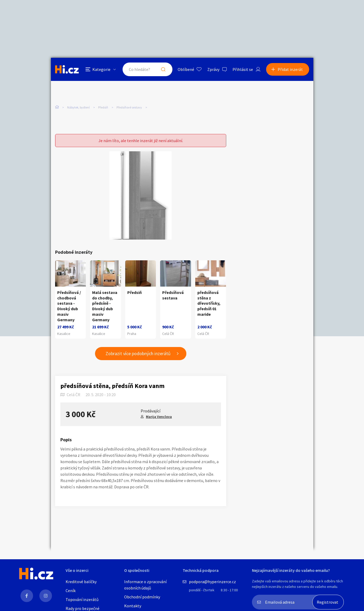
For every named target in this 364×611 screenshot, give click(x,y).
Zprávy (213, 69)
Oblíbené (186, 69)
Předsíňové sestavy (129, 107)
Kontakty (133, 606)
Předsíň (103, 107)
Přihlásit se (243, 69)
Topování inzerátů (82, 599)
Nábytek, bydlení (78, 107)
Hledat (163, 69)
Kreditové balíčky (81, 582)
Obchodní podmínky (142, 597)
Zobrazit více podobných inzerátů (138, 353)
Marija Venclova (159, 417)
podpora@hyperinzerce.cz (212, 582)
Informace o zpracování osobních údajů (145, 585)
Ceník (71, 591)
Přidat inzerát (290, 69)
